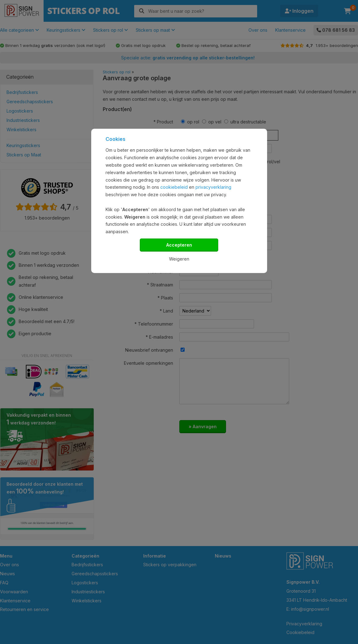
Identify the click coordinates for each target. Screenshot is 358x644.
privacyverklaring (213, 187)
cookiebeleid (174, 187)
